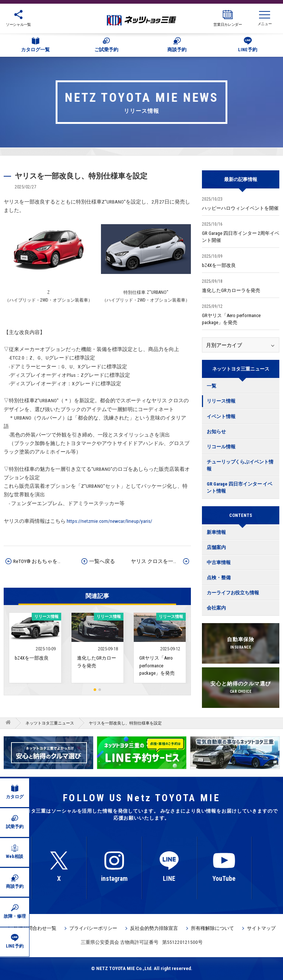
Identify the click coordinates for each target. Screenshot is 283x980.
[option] (142, 753)
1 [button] (95, 690)
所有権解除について (212, 928)
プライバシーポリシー (93, 928)
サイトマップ (261, 928)
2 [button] (100, 690)
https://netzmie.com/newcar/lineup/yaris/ (109, 521)
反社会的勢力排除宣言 (154, 928)
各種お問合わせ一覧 (35, 928)
